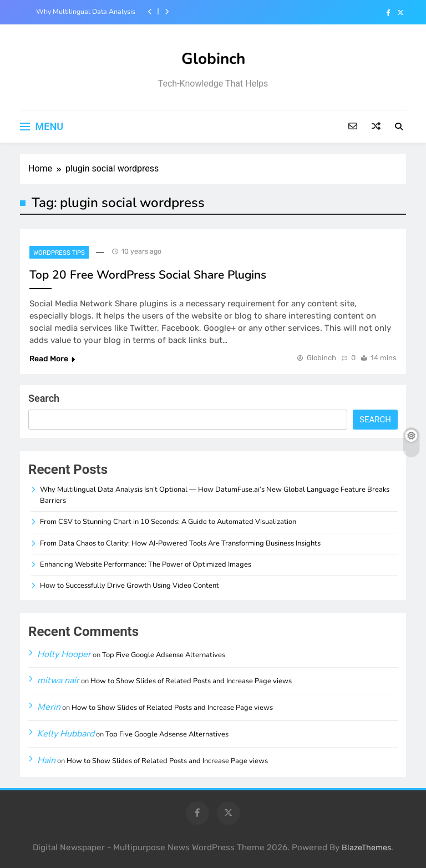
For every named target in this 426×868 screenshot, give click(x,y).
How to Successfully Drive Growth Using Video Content (130, 586)
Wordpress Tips (59, 253)
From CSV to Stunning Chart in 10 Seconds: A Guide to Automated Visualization (168, 522)
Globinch (213, 59)
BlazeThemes (366, 848)
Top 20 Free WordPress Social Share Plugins (148, 275)
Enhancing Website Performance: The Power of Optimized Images (146, 564)
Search (44, 398)
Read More (52, 359)
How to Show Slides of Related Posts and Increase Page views (191, 681)
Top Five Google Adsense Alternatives (164, 655)
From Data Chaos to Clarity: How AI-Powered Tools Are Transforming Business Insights (180, 543)
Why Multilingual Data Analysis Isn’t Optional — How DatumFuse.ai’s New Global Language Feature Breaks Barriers (83, 12)
